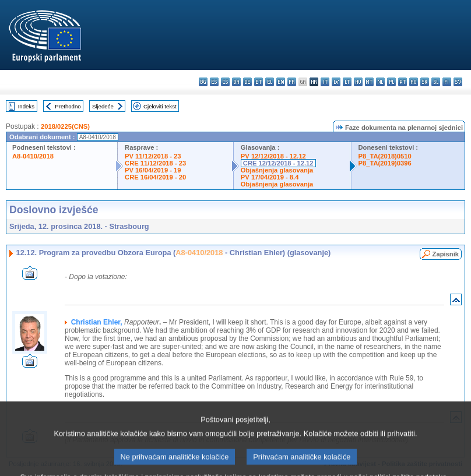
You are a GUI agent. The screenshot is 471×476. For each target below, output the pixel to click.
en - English (281, 82)
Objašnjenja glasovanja (277, 170)
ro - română (414, 82)
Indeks (26, 106)
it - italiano (325, 82)
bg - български (203, 82)
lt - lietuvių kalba (347, 82)
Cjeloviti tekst (160, 106)
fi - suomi (447, 82)
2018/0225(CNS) (65, 126)
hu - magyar (358, 82)
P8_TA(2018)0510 (385, 156)
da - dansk (236, 82)
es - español (214, 82)
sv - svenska (458, 82)
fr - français (292, 82)
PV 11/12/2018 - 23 (153, 156)
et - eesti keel (259, 82)
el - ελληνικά (270, 82)
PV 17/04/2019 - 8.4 (270, 177)
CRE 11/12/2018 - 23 (155, 163)
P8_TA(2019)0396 (385, 163)
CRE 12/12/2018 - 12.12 (278, 163)
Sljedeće (103, 106)
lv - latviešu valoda (336, 82)
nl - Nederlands (380, 82)
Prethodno (68, 106)
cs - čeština (225, 82)
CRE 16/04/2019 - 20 (155, 177)
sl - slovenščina (436, 82)
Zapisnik (446, 254)
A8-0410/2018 (33, 156)
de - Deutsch (247, 82)
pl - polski (391, 82)
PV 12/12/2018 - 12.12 (273, 156)
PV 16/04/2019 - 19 (153, 170)
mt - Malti (369, 82)
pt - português (403, 82)
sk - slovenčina (425, 82)
